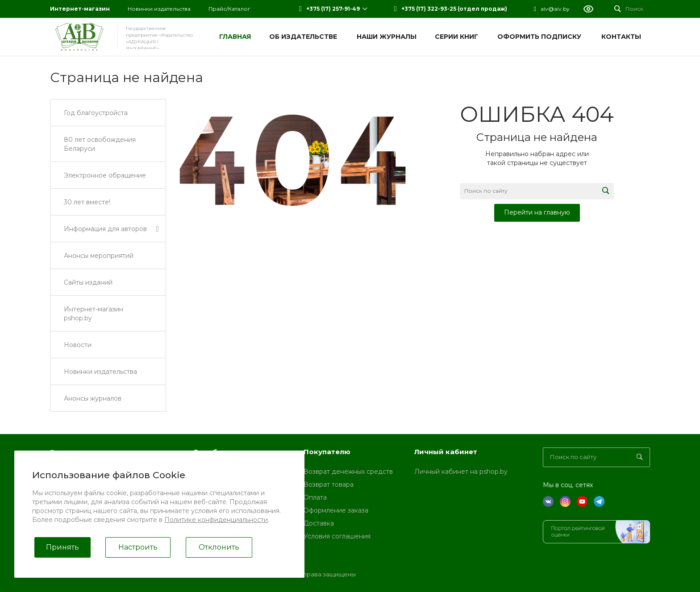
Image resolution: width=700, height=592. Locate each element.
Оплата (315, 497)
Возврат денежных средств (348, 472)
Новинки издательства (159, 9)
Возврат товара (329, 484)
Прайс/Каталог (229, 9)
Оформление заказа (336, 510)
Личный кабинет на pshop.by (461, 472)
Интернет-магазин (80, 9)
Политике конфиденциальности (216, 520)
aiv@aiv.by (555, 9)
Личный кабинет (446, 452)
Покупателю (327, 452)
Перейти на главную (537, 212)
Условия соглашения (337, 536)
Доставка (319, 523)
